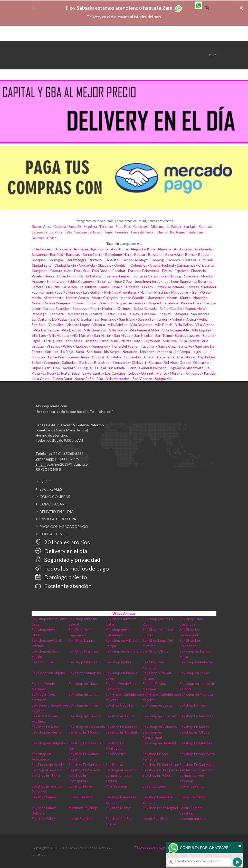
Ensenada (117, 368)
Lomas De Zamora (170, 287)
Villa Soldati (189, 341)
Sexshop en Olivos (194, 732)
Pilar (100, 379)
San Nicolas (143, 335)
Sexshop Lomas (44, 797)
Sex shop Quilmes (83, 662)
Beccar (140, 254)
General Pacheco (153, 368)
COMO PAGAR (52, 504)
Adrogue (81, 249)
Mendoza (90, 227)
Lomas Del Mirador (202, 287)
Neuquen (38, 238)
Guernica (191, 276)
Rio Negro (178, 232)
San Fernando (105, 319)
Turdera (163, 319)
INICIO (46, 482)
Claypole (104, 265)
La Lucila (53, 287)
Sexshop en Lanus (120, 716)
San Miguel (123, 335)
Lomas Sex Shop (155, 819)
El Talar (101, 368)
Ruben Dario (62, 379)
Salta (68, 232)
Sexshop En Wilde (157, 775)
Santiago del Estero (88, 232)
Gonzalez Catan (145, 276)
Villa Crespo (205, 325)
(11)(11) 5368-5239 (68, 453)
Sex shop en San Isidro (124, 651)
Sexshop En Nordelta (122, 732)
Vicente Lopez (78, 325)
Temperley (99, 346)
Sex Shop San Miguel (48, 673)
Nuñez (37, 303)
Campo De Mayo (135, 260)
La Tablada (88, 287)
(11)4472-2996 (67, 459)
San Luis (190, 227)
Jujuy (109, 232)
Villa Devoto (71, 330)
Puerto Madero (102, 308)
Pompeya (80, 308)
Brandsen (102, 362)
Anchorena (183, 249)
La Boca (200, 281)
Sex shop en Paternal (196, 662)
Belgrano (155, 254)
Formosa (122, 232)
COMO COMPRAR (55, 497)
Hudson (38, 281)
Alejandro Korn (143, 249)
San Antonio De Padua (50, 319)
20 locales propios (63, 542)
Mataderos (180, 292)
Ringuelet (193, 373)
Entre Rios (123, 227)
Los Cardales (115, 373)
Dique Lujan (41, 368)
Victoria (99, 325)
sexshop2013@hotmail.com (69, 464)
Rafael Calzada (145, 308)
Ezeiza (167, 271)
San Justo (146, 319)
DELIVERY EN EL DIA (57, 512)
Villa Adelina (118, 325)
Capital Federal (162, 265)
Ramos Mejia (195, 308)
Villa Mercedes (118, 379)
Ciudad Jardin (65, 265)
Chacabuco (186, 357)
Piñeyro (165, 314)
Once (91, 303)
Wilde (68, 346)
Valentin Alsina (184, 319)
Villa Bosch (164, 325)
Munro (185, 298)
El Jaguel (85, 368)
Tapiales (82, 346)
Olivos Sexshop (81, 797)
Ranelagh (39, 314)
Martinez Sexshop (83, 808)
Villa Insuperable (176, 330)
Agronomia (99, 249)
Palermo (105, 303)
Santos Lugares (187, 335)
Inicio (213, 55)
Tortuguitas (53, 341)
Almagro (164, 249)
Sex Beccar (114, 765)
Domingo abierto (61, 577)
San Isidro (127, 319)
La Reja (48, 373)
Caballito (112, 260)
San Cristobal (81, 319)
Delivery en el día (61, 551)
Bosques (39, 260)
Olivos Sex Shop (192, 797)
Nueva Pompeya (58, 303)
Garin (132, 368)
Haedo (207, 276)
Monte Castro (78, 298)
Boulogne (56, 260)
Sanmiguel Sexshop (47, 770)
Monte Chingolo (105, 298)
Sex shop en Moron (84, 684)
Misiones (157, 227)
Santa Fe (75, 227)
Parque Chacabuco (163, 303)
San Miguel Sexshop (122, 770)
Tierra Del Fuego (124, 346)
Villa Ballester (141, 325)
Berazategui (76, 260)
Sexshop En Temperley (161, 770)
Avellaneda (203, 249)
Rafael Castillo (171, 308)
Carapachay (186, 265)
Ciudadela (87, 265)
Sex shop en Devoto (85, 716)
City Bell (206, 260)
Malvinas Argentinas (121, 292)
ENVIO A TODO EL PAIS (60, 519)
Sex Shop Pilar (43, 662)
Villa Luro (39, 335)
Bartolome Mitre (118, 254)
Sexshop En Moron (194, 727)
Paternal (149, 314)
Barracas (73, 254)
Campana (51, 362)
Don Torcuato (64, 368)
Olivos (79, 303)
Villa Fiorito (118, 330)
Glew (206, 292)
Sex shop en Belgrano (49, 743)
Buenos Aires (41, 227)
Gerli (195, 292)
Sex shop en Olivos (195, 673)
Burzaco (95, 260)
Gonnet (147, 373)
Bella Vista (174, 254)
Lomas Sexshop (81, 819)
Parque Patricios (56, 308)
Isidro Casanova (81, 281)
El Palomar (94, 276)
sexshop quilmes (193, 819)
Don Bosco (101, 271)
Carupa (155, 362)
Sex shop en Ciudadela (87, 727)
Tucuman (106, 227)
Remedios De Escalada (84, 314)
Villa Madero (59, 335)
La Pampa (174, 227)
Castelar (190, 260)
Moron (172, 298)
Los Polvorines (68, 292)
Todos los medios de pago (72, 568)
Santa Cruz (195, 232)
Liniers (147, 287)
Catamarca (39, 232)
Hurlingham (56, 281)
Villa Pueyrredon (147, 341)
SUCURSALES (51, 489)
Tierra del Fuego (142, 232)
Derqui (185, 362)
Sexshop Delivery (193, 705)
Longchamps (44, 292)
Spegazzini (163, 379)
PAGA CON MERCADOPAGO (64, 526)
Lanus (104, 287)
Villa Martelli (81, 335)
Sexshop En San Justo (86, 765)
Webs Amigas (124, 613)
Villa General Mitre (145, 330)
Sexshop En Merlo (46, 727)
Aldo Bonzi (119, 249)
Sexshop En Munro (84, 732)
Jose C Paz (123, 281)
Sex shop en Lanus (83, 694)
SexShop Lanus (155, 786)
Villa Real (170, 341)
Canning (157, 260)
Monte (162, 373)
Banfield (57, 254)
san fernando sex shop (198, 770)
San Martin (103, 335)
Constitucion (61, 271)
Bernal (190, 254)
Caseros (173, 260)
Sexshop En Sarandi (84, 770)
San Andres (200, 314)
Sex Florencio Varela (48, 765)
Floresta (64, 276)
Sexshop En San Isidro (197, 754)
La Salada (70, 287)
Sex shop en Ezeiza (158, 705)
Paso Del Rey (129, 314)
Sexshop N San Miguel (160, 808)
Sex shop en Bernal (47, 732)
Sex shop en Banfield (159, 743)
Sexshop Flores (81, 786)
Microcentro (54, 298)
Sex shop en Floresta (196, 694)
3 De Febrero (42, 249)
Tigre (36, 341)
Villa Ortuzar (121, 341)
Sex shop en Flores (84, 705)
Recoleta (56, 314)
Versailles (56, 325)
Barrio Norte (93, 254)
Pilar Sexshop (116, 786)
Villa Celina (184, 325)
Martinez (161, 292)
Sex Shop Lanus (81, 640)
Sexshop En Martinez (196, 716)
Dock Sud (82, 271)
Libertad (133, 287)
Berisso (85, 362)
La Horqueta (92, 373)
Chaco (52, 238)
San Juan (205, 227)
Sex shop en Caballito (160, 727)
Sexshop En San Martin (161, 765)
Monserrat (155, 298)
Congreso (40, 271)
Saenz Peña (84, 379)
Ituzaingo (104, 281)
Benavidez (121, 362)
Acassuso (63, 249)
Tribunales (74, 341)
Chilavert (139, 362)
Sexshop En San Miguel (198, 765)
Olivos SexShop (192, 786)
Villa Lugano (201, 330)
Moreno (176, 373)
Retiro (110, 314)
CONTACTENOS (54, 534)
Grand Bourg (171, 276)
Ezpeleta (182, 271)
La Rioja (56, 232)
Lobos (133, 373)
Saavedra (181, 314)
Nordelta (200, 298)
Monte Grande (132, 298)
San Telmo (164, 335)
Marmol (146, 292)
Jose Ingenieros (147, 281)
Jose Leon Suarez (177, 281)
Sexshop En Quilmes (196, 743)
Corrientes (141, 227)
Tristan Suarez (97, 341)
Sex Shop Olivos (155, 651)
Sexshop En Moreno (122, 727)
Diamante (201, 362)
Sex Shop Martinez (83, 651)
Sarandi (208, 335)
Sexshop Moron (118, 808)
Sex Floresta (115, 754)
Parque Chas (191, 303)
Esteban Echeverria (144, 271)
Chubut (162, 232)
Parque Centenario (130, 303)
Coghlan (121, 265)
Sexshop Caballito (120, 705)
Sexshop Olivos (44, 819)
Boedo (203, 254)
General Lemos (118, 276)
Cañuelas (69, 362)
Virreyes (53, 346)
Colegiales (139, 265)
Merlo (36, 298)
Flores (49, 276)
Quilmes (124, 308)
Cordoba (60, 227)
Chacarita (206, 265)
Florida (78, 276)
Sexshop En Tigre (46, 775)
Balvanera (39, 254)
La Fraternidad (68, 373)
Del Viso (170, 362)
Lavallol (117, 287)
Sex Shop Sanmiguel (85, 673)
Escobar (119, 271)
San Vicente (142, 379)
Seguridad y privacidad (68, 560)
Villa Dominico (95, 330)
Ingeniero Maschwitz (186, 368)
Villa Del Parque (46, 330)
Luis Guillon (92, 292)
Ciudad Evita (42, 265)
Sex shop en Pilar (119, 662)
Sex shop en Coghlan (159, 716)
